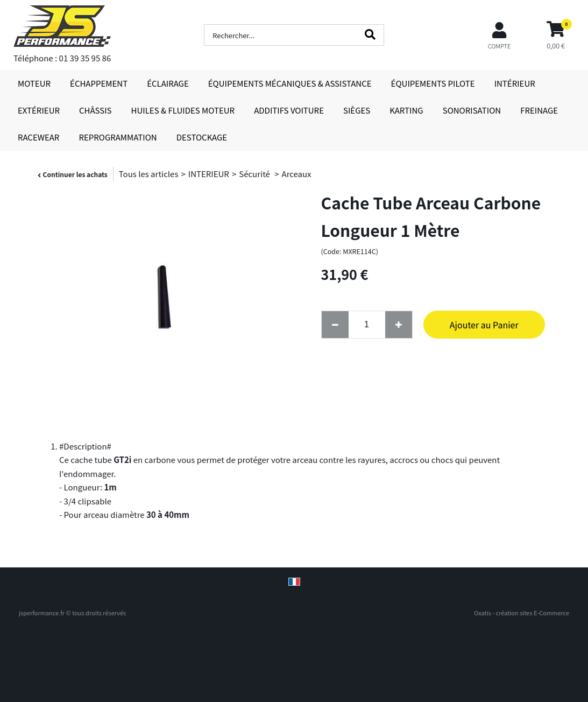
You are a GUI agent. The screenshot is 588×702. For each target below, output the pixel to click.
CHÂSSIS (95, 110)
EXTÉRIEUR (39, 110)
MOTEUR (34, 83)
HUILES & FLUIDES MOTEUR (183, 110)
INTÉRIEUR (515, 83)
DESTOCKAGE (202, 137)
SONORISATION (472, 110)
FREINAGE (539, 110)
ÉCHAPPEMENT (99, 83)
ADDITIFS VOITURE (289, 110)
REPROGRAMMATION (118, 137)
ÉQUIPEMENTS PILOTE (433, 83)
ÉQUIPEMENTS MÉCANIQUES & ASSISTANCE (290, 83)
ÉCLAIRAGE (168, 83)
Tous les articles (149, 174)
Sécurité (255, 174)
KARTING (406, 110)
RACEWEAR (38, 137)
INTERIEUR (209, 174)
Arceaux (297, 174)
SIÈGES (357, 110)
